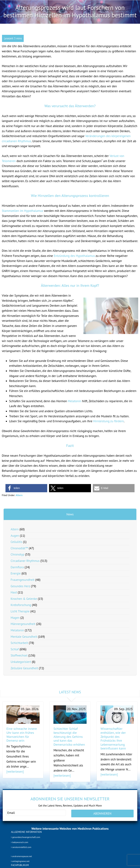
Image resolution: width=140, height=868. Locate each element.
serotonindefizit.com (21, 847)
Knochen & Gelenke (24, 599)
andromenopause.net (21, 856)
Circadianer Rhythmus (25, 561)
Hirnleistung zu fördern (108, 421)
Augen (15, 536)
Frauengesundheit (23, 580)
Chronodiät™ (19, 548)
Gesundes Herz (20, 586)
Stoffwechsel (19, 655)
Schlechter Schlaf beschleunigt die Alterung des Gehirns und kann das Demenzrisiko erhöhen (69, 736)
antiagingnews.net (20, 861)
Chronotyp (17, 554)
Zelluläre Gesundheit (24, 668)
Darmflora (17, 567)
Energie (16, 573)
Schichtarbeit (19, 643)
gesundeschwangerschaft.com (26, 837)
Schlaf (15, 649)
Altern (19, 495)
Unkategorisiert (21, 662)
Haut (14, 592)
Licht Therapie (20, 611)
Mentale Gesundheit (24, 637)
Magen (15, 618)
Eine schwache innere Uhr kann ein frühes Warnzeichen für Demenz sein (22, 735)
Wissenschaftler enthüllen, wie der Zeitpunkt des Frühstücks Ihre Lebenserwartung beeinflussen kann (113, 738)
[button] (26, 488)
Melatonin (74, 401)
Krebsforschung (21, 605)
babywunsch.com (20, 842)
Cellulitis (16, 542)
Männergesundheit (23, 624)
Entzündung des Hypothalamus (74, 256)
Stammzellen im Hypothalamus (23, 211)
